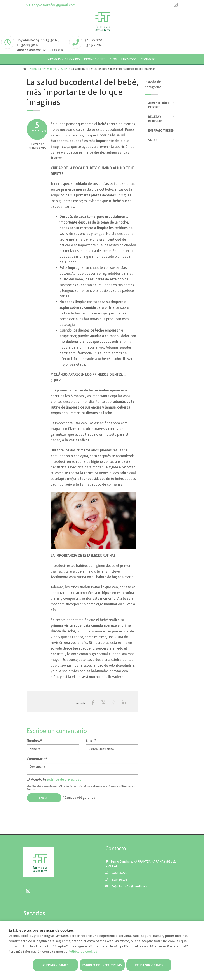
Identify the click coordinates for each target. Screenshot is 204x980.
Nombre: (34, 741)
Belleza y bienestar (155, 119)
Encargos (129, 59)
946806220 (116, 873)
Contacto (148, 59)
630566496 (116, 880)
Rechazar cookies (149, 965)
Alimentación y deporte (159, 105)
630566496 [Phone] (93, 45)
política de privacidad (64, 779)
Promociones (95, 59)
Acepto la (54, 779)
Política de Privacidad (94, 786)
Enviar (44, 798)
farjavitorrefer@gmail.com (51, 5)
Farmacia (54, 59)
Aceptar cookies (55, 965)
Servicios (72, 59)
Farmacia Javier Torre (43, 69)
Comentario (37, 759)
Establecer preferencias (102, 965)
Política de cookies (83, 952)
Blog (113, 59)
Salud (152, 140)
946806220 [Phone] (93, 40)
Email (91, 741)
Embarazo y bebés (161, 131)
